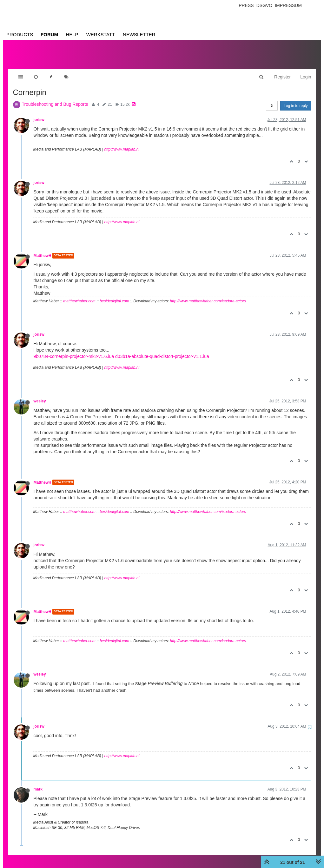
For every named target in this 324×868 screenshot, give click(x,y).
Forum (49, 34)
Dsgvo (264, 5)
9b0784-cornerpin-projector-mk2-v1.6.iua (74, 350)
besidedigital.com (114, 295)
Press (246, 5)
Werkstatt (101, 34)
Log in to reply (296, 99)
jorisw (39, 113)
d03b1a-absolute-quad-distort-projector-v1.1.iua (162, 350)
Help (72, 34)
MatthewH (43, 249)
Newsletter (139, 34)
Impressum (288, 5)
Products (20, 34)
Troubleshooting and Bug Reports (55, 98)
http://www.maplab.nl (122, 143)
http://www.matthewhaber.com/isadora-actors (208, 295)
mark (38, 783)
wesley (40, 395)
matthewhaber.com (79, 295)
